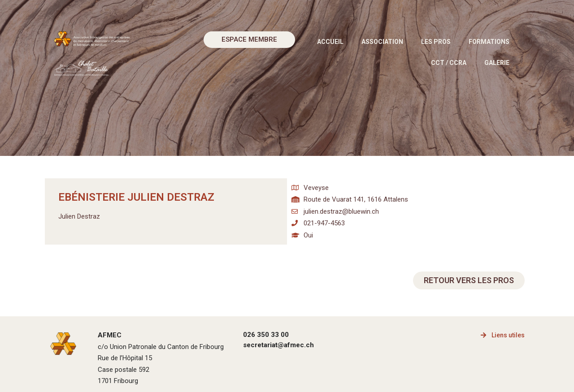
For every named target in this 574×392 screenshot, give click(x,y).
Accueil (330, 42)
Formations (489, 42)
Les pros (436, 42)
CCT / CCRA (449, 63)
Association (382, 42)
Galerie (497, 63)
